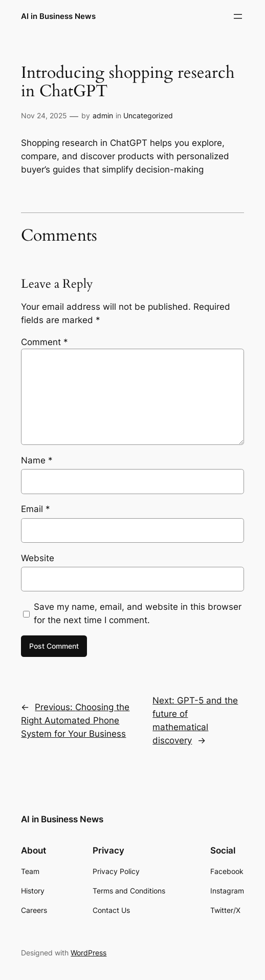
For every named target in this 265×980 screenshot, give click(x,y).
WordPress (89, 953)
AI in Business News (58, 16)
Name (37, 460)
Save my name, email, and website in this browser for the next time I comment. (138, 613)
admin (103, 115)
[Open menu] (238, 16)
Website (38, 558)
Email (36, 509)
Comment (45, 342)
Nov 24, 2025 (44, 115)
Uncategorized (148, 115)
